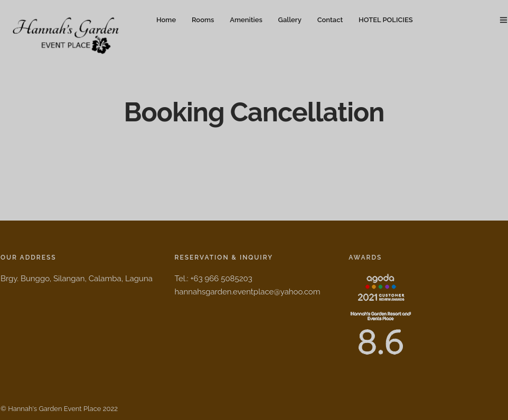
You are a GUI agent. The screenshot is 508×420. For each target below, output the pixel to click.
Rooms (203, 20)
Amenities (246, 20)
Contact (330, 20)
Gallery (290, 20)
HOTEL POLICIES (386, 20)
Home (166, 20)
